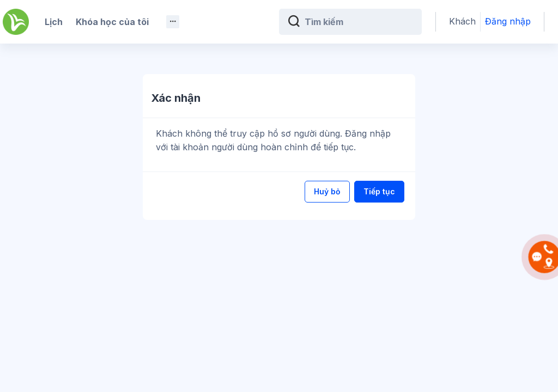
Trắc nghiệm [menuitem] (189, 22)
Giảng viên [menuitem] (67, 61)
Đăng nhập (520, 22)
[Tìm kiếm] (383, 22)
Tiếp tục (379, 191)
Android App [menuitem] (130, 61)
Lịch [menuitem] (54, 22)
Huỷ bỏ (327, 191)
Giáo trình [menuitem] (250, 22)
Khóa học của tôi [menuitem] (112, 22)
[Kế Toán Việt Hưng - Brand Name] (16, 22)
